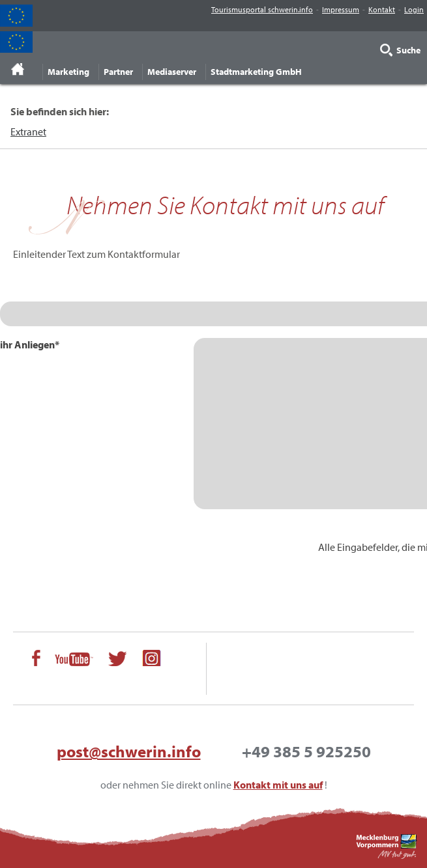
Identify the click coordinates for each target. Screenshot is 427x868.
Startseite (18, 69)
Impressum (341, 9)
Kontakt (382, 9)
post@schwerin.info (129, 751)
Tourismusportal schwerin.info (262, 9)
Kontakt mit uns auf (278, 785)
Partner (118, 72)
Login (414, 9)
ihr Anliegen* (30, 344)
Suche (408, 50)
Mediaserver (172, 72)
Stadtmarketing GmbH (256, 72)
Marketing (68, 72)
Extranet (28, 132)
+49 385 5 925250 (306, 751)
